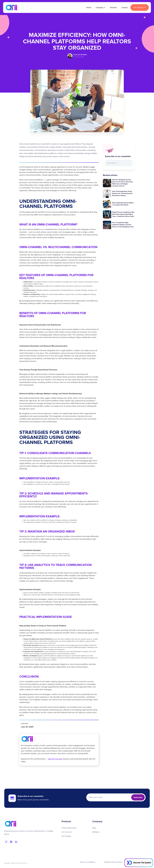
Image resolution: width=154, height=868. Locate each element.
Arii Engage (66, 836)
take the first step (55, 759)
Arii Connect (67, 832)
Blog (94, 828)
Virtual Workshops (69, 828)
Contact (125, 7)
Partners (114, 7)
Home (89, 7)
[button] (100, 8)
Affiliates (96, 832)
